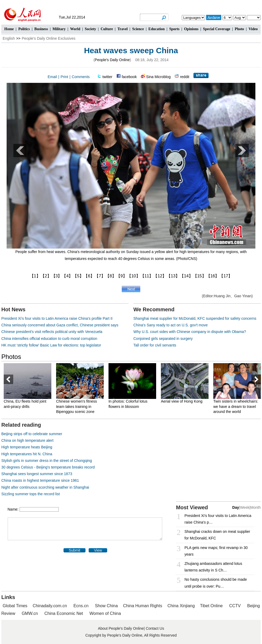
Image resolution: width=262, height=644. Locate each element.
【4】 (67, 276)
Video (253, 29)
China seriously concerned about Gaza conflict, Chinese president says (60, 325)
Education (157, 29)
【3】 (57, 276)
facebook (129, 77)
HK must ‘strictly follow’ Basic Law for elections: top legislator (51, 345)
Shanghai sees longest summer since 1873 (37, 474)
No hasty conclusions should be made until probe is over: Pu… (216, 583)
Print (64, 77)
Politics (24, 29)
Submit (75, 550)
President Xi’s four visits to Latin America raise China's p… (218, 519)
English (9, 38)
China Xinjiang (181, 606)
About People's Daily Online (121, 628)
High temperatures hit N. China (27, 454)
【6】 (89, 276)
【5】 (78, 276)
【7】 (100, 276)
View (98, 550)
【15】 (200, 276)
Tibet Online (211, 606)
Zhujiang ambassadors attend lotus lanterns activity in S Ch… (213, 567)
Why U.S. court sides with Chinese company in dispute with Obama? (190, 332)
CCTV (235, 606)
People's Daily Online (112, 60)
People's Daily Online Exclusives (49, 38)
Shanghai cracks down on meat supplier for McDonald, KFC (217, 535)
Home (9, 29)
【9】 (122, 276)
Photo (239, 29)
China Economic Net (64, 613)
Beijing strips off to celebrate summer (32, 434)
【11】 (147, 276)
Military (59, 29)
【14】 (186, 276)
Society (90, 29)
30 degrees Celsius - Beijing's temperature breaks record (48, 467)
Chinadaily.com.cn (50, 606)
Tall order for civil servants (155, 345)
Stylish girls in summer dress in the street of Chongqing (47, 461)
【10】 (134, 276)
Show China (106, 606)
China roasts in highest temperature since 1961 (40, 480)
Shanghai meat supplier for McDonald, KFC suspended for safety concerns (195, 318)
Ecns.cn (81, 606)
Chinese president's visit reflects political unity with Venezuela (52, 332)
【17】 (226, 276)
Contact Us (155, 628)
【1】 (35, 276)
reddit (185, 77)
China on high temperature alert (27, 440)
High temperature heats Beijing (27, 447)
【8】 (111, 276)
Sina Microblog (158, 77)
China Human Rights (143, 606)
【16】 (213, 276)
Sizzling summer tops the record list (31, 494)
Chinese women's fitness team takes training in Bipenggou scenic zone (76, 406)
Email (52, 77)
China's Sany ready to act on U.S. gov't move (171, 325)
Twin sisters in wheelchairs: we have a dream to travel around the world (236, 406)
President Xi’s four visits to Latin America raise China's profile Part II (57, 318)
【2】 (46, 276)
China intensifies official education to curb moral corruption (49, 339)
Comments (81, 77)
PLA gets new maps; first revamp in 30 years (216, 551)
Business (41, 29)
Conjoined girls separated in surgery (163, 339)
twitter (107, 77)
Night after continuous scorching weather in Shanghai (45, 487)
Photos (11, 357)
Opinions (191, 29)
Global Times (15, 606)
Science (138, 29)
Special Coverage (217, 29)
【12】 (160, 276)
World (75, 29)
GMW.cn (30, 613)
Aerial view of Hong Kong (182, 401)
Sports (174, 29)
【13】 (173, 276)
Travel (123, 29)
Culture (107, 29)
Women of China (105, 613)
